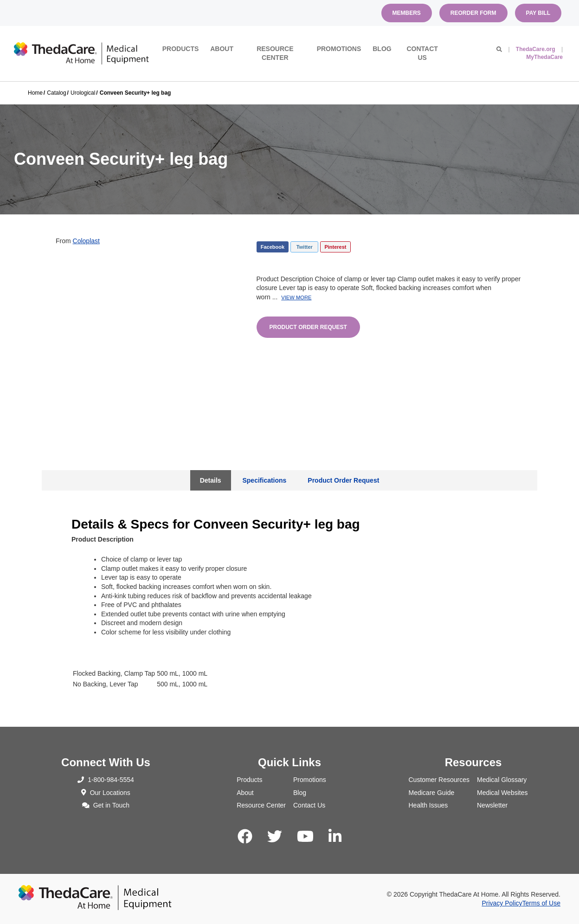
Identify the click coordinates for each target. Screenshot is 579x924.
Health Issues (428, 805)
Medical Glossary (502, 780)
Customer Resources (439, 780)
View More (296, 297)
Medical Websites (502, 793)
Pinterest (335, 247)
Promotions (339, 49)
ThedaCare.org (536, 49)
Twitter (305, 247)
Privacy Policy (502, 903)
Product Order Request (308, 327)
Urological (83, 93)
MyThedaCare (544, 57)
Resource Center (275, 53)
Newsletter (492, 805)
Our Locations (106, 793)
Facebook (273, 247)
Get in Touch (106, 805)
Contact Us (422, 53)
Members (407, 13)
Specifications (264, 480)
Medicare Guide (432, 793)
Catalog (56, 93)
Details (211, 480)
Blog (382, 49)
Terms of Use (541, 903)
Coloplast (86, 241)
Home (35, 93)
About (222, 49)
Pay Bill (538, 13)
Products (181, 49)
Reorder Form (473, 13)
